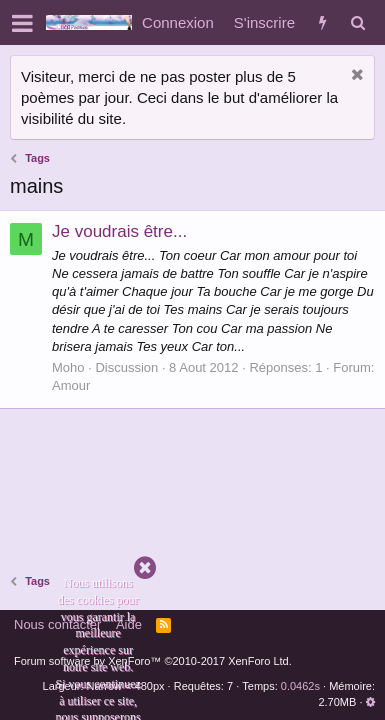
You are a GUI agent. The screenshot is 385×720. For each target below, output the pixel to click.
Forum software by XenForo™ (153, 661)
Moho (68, 367)
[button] (22, 23)
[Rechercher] (357, 22)
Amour (71, 385)
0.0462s (300, 686)
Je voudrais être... (119, 231)
